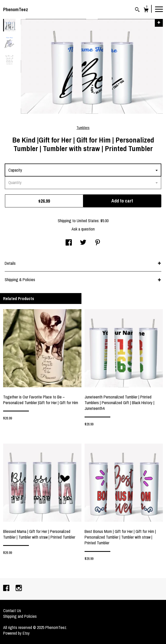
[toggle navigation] (159, 9)
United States (88, 221)
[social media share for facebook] (69, 243)
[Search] (137, 10)
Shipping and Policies (20, 616)
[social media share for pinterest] (98, 243)
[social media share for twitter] (83, 243)
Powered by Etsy (16, 633)
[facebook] (7, 588)
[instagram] (19, 588)
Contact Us (12, 611)
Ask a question (83, 229)
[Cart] (146, 11)
